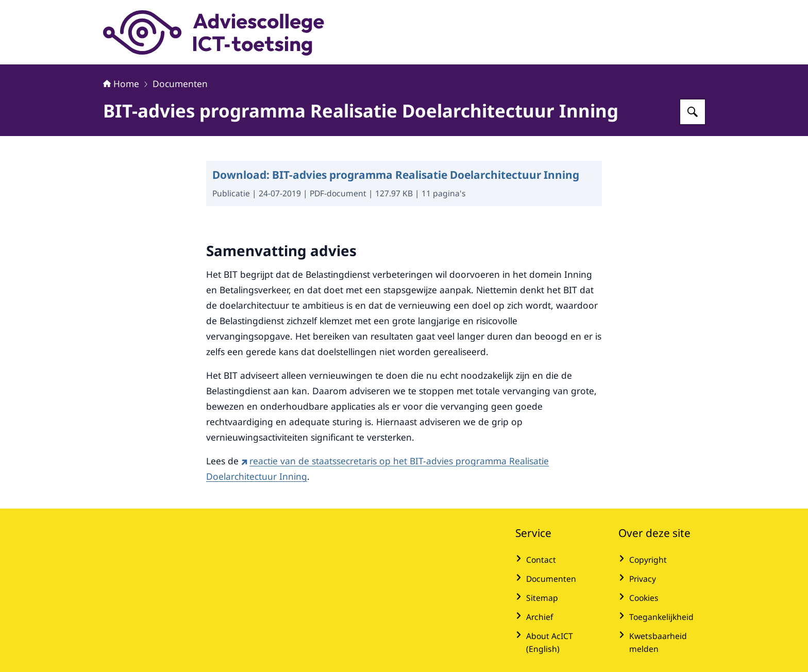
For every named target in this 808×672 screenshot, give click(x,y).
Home (121, 83)
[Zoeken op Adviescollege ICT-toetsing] (693, 112)
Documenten (180, 83)
